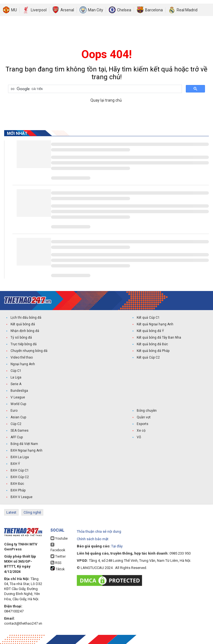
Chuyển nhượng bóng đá (29, 351)
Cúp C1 (16, 371)
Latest (11, 512)
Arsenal (67, 10)
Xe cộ (141, 431)
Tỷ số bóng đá (21, 338)
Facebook (58, 547)
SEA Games (20, 431)
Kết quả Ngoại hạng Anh (155, 324)
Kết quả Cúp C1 (148, 318)
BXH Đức (17, 484)
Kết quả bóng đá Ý (150, 331)
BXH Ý (15, 464)
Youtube (59, 538)
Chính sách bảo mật (93, 539)
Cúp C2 (16, 424)
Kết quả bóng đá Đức (152, 344)
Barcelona (154, 10)
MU (14, 10)
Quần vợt (144, 417)
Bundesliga (19, 391)
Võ (139, 437)
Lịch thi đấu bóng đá (26, 318)
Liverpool (39, 10)
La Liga (16, 377)
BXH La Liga (20, 457)
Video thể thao (22, 357)
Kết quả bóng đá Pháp (153, 351)
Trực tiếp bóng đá (24, 344)
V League (18, 397)
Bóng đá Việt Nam (24, 444)
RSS (56, 563)
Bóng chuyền (147, 411)
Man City (96, 10)
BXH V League (21, 497)
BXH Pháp (18, 490)
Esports (143, 424)
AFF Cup (17, 437)
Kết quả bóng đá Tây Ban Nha (159, 338)
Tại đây (117, 546)
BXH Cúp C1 (20, 470)
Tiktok (58, 569)
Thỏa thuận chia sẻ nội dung (99, 531)
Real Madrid (187, 10)
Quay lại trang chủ (106, 100)
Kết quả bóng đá (23, 324)
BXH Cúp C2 (20, 477)
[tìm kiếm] (94, 89)
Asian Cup (18, 417)
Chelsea (124, 10)
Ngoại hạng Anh (23, 364)
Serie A (16, 384)
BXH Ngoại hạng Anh (26, 450)
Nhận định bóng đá (25, 331)
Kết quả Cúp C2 (148, 357)
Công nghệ (32, 512)
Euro (14, 411)
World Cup (18, 404)
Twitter (58, 556)
